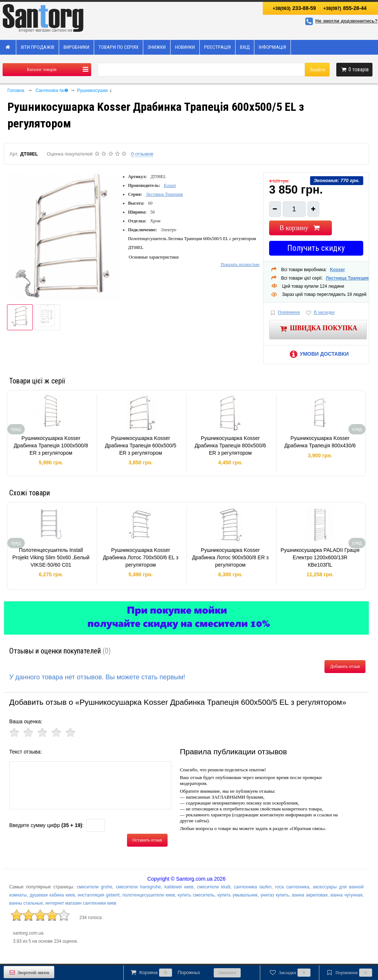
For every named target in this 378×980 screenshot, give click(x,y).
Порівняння (285, 313)
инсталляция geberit (99, 895)
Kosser (170, 185)
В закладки (320, 313)
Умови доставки (318, 354)
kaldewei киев (179, 887)
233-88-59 (294, 8)
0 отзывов (142, 154)
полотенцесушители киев (149, 895)
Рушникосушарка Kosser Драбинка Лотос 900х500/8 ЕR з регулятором (230, 557)
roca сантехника (292, 887)
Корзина (165, 973)
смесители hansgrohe (138, 887)
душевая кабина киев (52, 895)
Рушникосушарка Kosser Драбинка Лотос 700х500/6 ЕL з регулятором (141, 557)
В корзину (300, 228)
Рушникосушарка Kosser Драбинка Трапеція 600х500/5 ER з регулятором (140, 445)
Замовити (227, 973)
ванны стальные (26, 903)
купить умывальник (237, 895)
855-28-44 (345, 8)
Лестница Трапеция (164, 194)
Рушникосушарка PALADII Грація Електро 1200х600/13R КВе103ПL (320, 557)
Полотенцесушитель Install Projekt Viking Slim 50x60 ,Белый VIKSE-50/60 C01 (51, 557)
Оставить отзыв (147, 840)
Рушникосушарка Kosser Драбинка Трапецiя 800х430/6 (320, 442)
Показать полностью (240, 264)
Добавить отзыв (345, 666)
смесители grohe (94, 887)
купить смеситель (196, 895)
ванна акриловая (310, 895)
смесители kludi (214, 887)
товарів (354, 69)
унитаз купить (275, 895)
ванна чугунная (346, 895)
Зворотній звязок (29, 972)
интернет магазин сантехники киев (81, 903)
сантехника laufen (253, 887)
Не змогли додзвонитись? (340, 21)
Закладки (290, 973)
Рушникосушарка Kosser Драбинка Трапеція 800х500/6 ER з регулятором (230, 445)
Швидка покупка (318, 329)
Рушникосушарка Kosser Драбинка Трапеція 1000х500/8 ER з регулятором (51, 445)
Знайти (317, 70)
